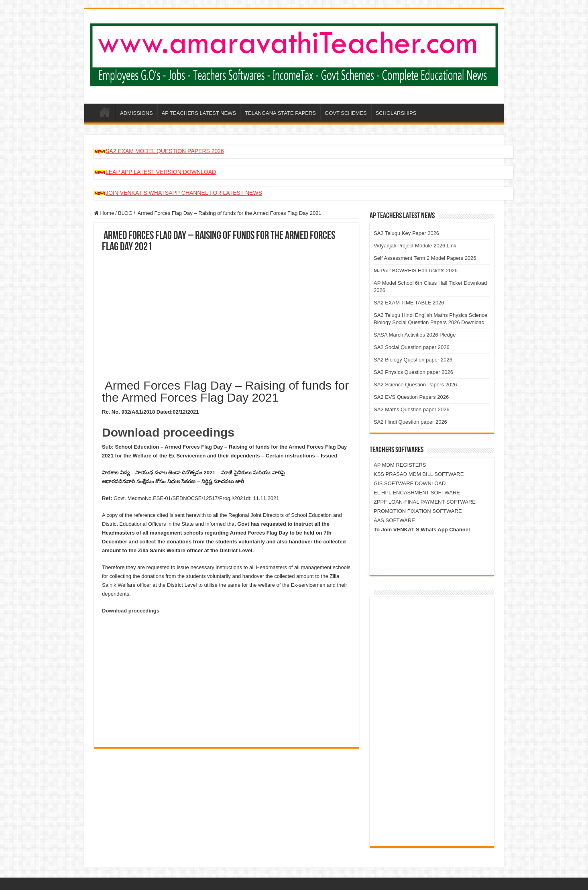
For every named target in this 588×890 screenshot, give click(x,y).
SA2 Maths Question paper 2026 (412, 409)
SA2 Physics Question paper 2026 (413, 372)
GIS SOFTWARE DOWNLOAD (410, 483)
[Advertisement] (226, 313)
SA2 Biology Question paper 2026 (413, 360)
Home (104, 213)
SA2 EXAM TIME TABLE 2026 (409, 303)
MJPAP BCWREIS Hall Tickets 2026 (416, 270)
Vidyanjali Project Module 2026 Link (415, 246)
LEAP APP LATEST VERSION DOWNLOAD (161, 172)
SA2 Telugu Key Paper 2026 (406, 233)
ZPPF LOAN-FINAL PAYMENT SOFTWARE (425, 502)
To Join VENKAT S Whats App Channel (422, 530)
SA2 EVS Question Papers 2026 (411, 397)
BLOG (125, 213)
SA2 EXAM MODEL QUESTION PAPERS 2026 (165, 151)
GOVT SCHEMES (346, 113)
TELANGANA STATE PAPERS (280, 113)
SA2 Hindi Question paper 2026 (410, 422)
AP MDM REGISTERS (400, 465)
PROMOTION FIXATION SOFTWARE (418, 511)
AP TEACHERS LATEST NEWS (199, 113)
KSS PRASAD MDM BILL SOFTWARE (419, 474)
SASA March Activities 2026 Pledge (415, 335)
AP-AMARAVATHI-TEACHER (105, 112)
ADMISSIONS (136, 113)
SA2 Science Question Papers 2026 (415, 385)
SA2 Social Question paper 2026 (412, 347)
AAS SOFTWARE (394, 520)
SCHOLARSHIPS (396, 113)
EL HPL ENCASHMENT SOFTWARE (417, 493)
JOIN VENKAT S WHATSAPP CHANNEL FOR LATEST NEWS (184, 193)
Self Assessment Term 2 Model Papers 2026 (425, 258)
